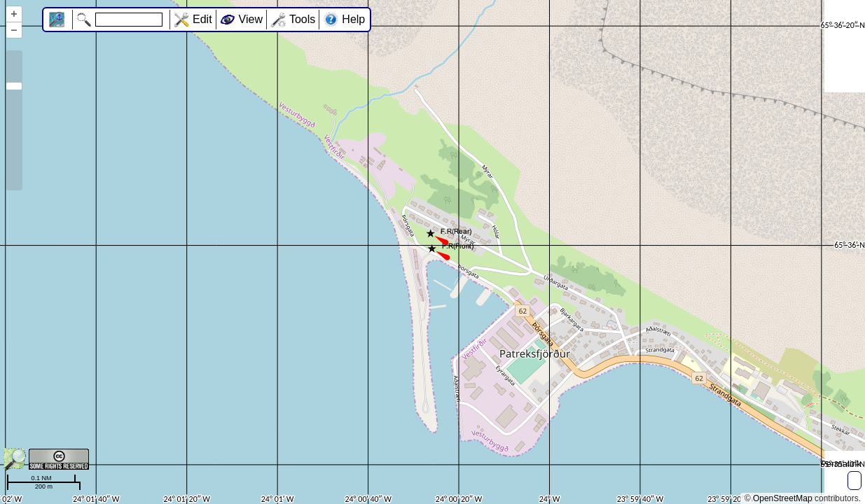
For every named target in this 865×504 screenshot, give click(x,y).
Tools (302, 19)
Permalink (841, 464)
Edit (202, 19)
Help (353, 19)
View (251, 19)
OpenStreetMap (783, 498)
